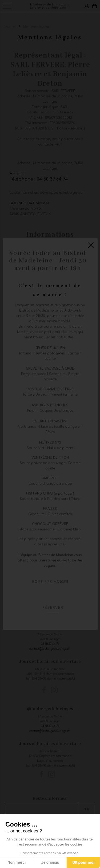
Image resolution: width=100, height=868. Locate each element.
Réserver (53, 608)
